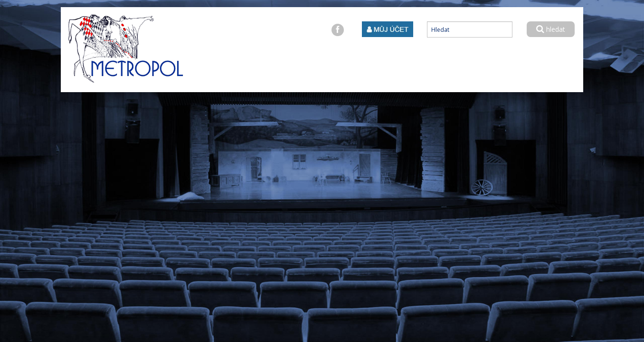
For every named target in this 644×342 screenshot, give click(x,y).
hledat (551, 29)
